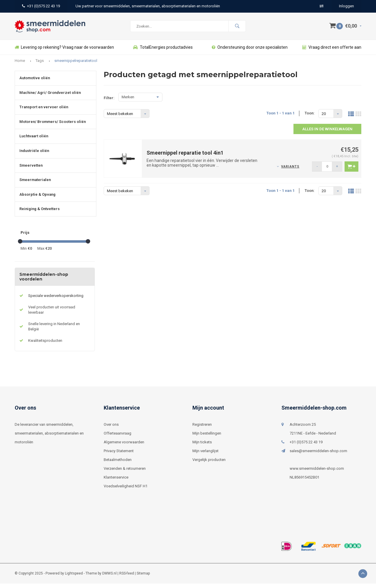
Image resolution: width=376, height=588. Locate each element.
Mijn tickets (202, 446)
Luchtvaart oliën (34, 140)
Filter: (109, 102)
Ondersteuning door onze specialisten (250, 52)
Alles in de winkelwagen (327, 133)
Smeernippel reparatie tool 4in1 (185, 157)
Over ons (111, 429)
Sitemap (143, 578)
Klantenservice (116, 482)
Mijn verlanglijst (205, 455)
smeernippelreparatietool (76, 65)
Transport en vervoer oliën (44, 111)
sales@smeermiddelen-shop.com (318, 455)
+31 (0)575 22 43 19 (41, 6)
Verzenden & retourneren (125, 473)
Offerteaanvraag (117, 438)
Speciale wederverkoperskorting (56, 300)
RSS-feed (127, 578)
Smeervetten (31, 170)
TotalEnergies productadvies (163, 52)
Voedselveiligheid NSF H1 (126, 490)
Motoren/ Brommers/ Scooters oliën (53, 126)
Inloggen (346, 6)
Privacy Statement (119, 455)
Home (20, 65)
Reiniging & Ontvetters (40, 213)
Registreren (202, 429)
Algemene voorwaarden (124, 446)
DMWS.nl (109, 578)
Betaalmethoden (118, 464)
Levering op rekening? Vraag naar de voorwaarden (64, 52)
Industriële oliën (34, 155)
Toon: (310, 118)
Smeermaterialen (35, 184)
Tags (40, 65)
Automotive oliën (35, 82)
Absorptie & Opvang (37, 199)
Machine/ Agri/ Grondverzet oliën (50, 97)
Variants (290, 171)
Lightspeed (74, 578)
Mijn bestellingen (207, 438)
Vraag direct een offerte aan (332, 52)
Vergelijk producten (209, 464)
